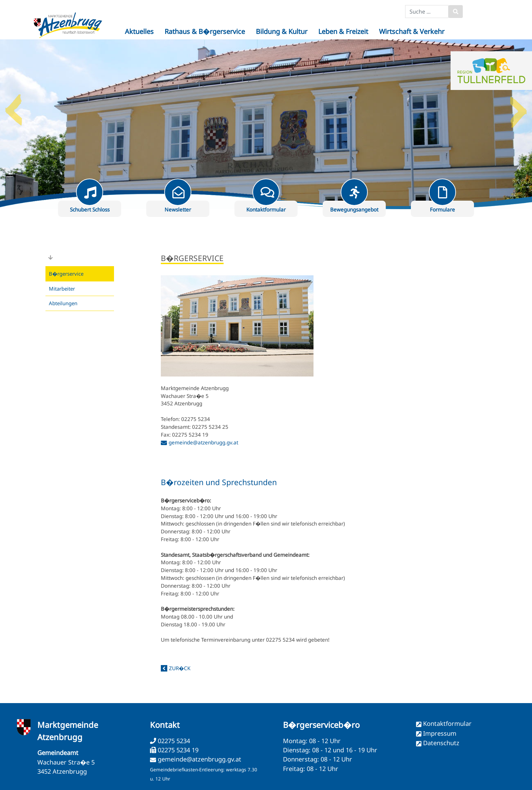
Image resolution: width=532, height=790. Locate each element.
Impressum (440, 733)
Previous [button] (14, 107)
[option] (266, 124)
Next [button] (518, 107)
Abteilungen (63, 303)
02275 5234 (173, 741)
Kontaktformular (447, 723)
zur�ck (180, 668)
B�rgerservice (66, 274)
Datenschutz (441, 743)
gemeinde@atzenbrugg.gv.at (203, 442)
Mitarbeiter (62, 289)
